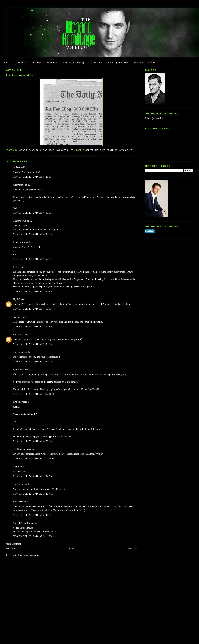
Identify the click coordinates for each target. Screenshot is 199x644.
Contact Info (97, 63)
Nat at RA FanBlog (22, 523)
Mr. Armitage (110, 150)
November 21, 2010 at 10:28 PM (34, 459)
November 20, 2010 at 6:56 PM (33, 259)
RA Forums (52, 63)
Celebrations (93, 150)
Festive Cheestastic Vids (144, 63)
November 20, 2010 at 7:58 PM (33, 309)
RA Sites (37, 63)
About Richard (21, 63)
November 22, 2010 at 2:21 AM (33, 494)
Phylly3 (17, 299)
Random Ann (19, 242)
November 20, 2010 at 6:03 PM (33, 234)
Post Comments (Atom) (29, 555)
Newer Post (11, 549)
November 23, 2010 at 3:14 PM (33, 536)
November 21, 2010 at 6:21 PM (33, 441)
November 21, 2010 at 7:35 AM (33, 362)
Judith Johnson (20, 370)
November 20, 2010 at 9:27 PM (33, 326)
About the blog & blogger (74, 63)
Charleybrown (20, 221)
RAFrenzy (18, 402)
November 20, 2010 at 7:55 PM (33, 291)
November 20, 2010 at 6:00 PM (33, 213)
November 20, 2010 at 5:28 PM (33, 177)
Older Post (132, 549)
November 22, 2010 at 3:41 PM (33, 515)
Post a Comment (13, 544)
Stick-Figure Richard (118, 63)
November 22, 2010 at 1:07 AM (33, 476)
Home (6, 63)
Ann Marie (18, 334)
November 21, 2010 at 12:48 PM (34, 394)
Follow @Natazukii (154, 118)
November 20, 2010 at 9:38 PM (33, 344)
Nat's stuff (125, 150)
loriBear (17, 167)
